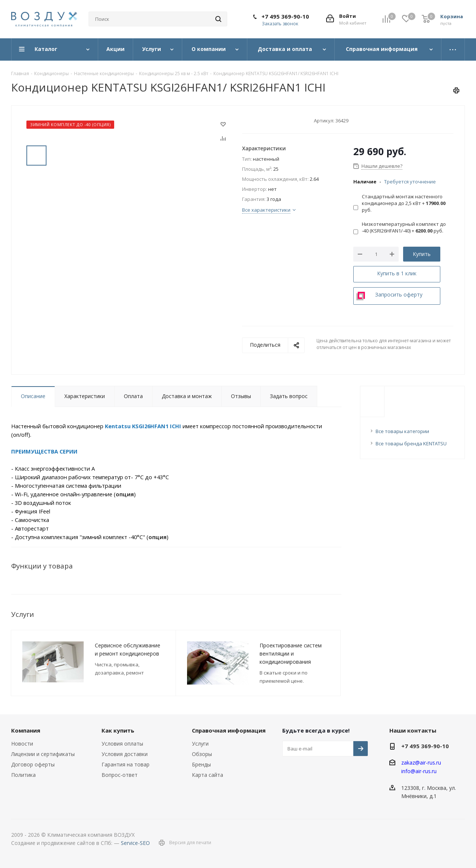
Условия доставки (125, 754)
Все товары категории (402, 431)
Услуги (200, 744)
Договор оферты (33, 764)
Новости (22, 744)
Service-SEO (135, 843)
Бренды (201, 764)
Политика (23, 775)
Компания (26, 730)
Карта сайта (208, 775)
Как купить (118, 730)
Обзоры (202, 754)
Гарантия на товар (126, 764)
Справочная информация (229, 730)
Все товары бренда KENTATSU (411, 443)
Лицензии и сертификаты (43, 754)
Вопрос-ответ (120, 775)
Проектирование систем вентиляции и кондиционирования (291, 654)
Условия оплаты (122, 744)
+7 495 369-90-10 (285, 16)
